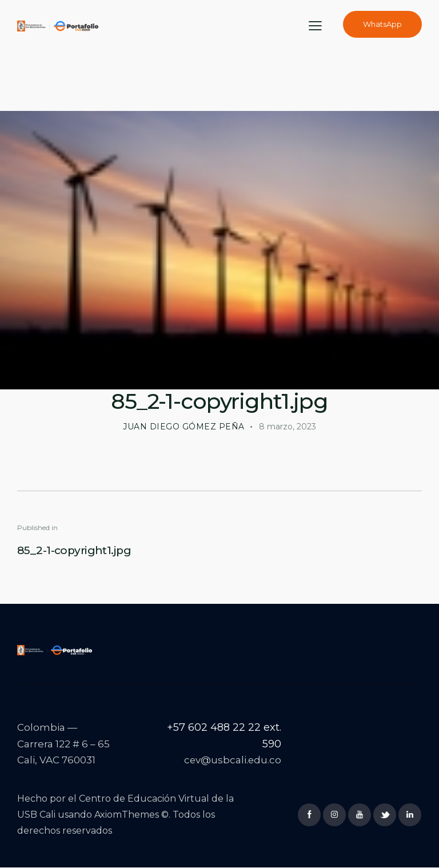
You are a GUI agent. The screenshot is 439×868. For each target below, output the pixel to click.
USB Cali (36, 815)
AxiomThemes (127, 815)
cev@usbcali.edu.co (232, 760)
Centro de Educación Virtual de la (156, 799)
